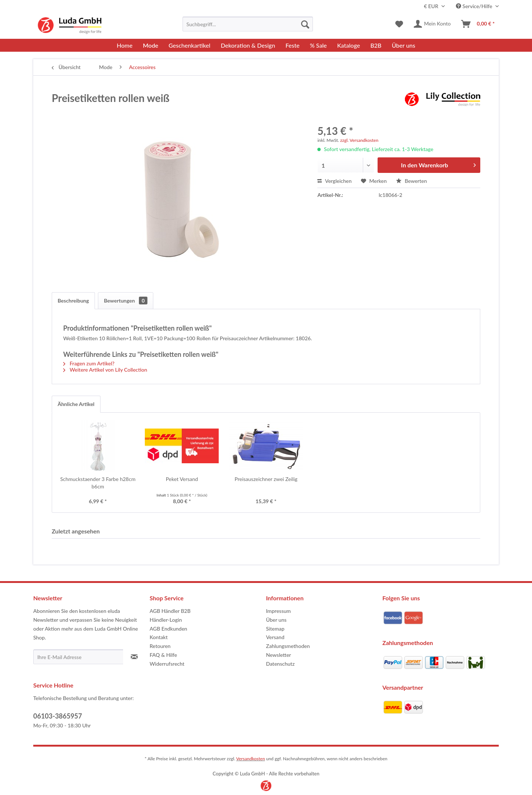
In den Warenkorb (438, 164)
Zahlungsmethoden (288, 646)
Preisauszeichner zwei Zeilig (266, 479)
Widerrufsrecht (167, 664)
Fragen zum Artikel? (89, 363)
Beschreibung (73, 301)
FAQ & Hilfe (163, 655)
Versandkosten (250, 759)
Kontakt (159, 637)
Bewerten (412, 181)
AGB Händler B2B (170, 611)
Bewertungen (125, 301)
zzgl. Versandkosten (359, 140)
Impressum (278, 611)
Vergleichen (335, 181)
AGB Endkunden (168, 629)
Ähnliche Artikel (76, 404)
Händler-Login (166, 620)
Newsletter (279, 655)
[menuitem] (248, 24)
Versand (275, 637)
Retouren (160, 646)
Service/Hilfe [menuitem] (475, 6)
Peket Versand (182, 479)
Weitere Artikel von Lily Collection (105, 370)
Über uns (276, 620)
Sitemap (275, 629)
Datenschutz (280, 664)
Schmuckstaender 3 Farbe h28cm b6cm (98, 483)
